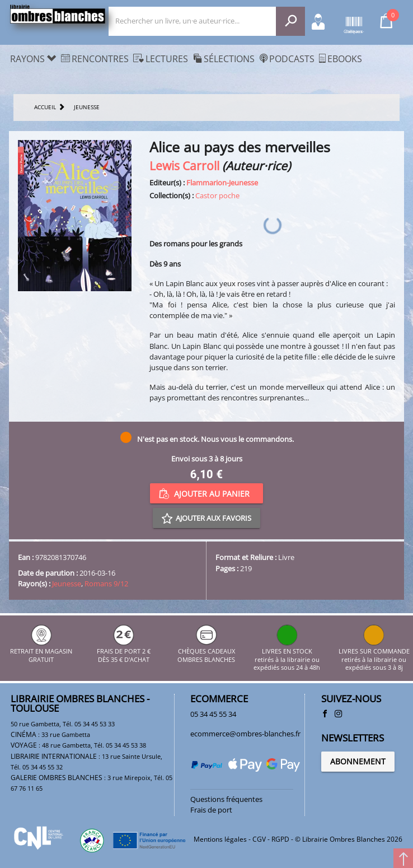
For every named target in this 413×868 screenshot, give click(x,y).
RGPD (280, 839)
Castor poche (217, 195)
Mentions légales (220, 839)
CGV (259, 839)
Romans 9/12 (106, 584)
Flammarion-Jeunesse (222, 183)
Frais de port (211, 810)
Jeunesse (67, 584)
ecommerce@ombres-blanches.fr (245, 734)
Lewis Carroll (184, 165)
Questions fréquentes (226, 799)
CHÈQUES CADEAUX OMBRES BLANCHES (206, 652)
